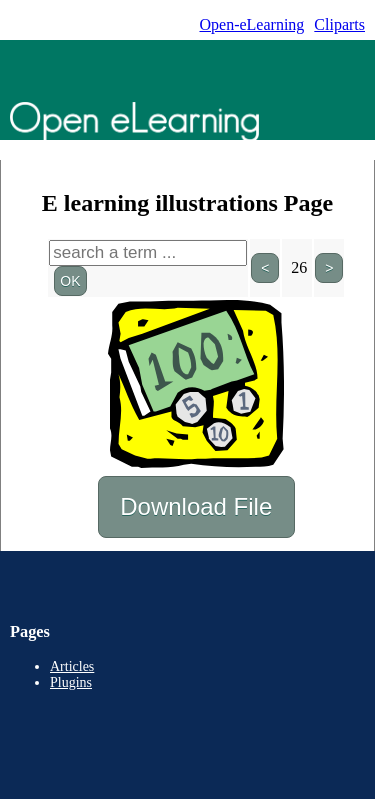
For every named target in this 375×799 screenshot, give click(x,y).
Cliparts (339, 24)
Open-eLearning (251, 24)
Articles (72, 666)
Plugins (71, 682)
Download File (196, 506)
